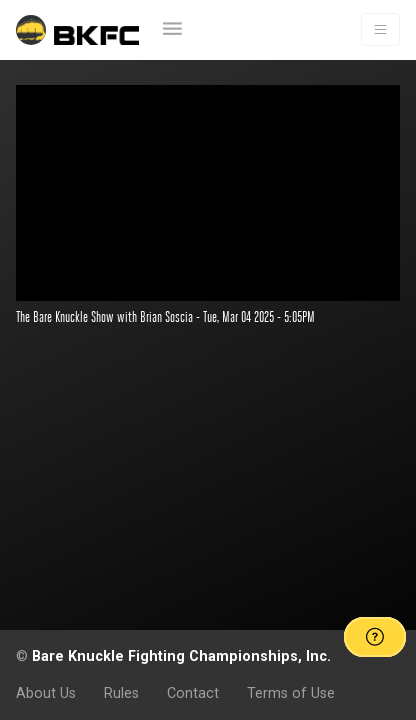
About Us (46, 693)
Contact (193, 693)
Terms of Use (291, 693)
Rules (121, 693)
